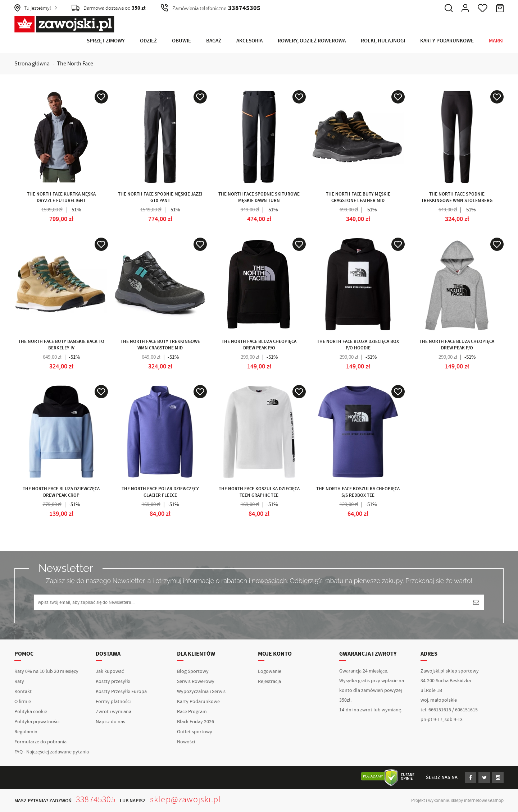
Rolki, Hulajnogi (383, 41)
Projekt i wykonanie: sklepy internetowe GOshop (457, 800)
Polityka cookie (31, 712)
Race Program (192, 712)
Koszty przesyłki (113, 682)
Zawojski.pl (64, 24)
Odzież (148, 41)
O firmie (23, 702)
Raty (19, 682)
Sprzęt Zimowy (106, 41)
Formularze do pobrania (40, 742)
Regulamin (26, 732)
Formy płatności (113, 702)
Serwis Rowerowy (196, 682)
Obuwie (181, 41)
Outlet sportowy (195, 732)
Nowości (186, 742)
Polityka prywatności (37, 722)
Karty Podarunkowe (447, 41)
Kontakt (23, 692)
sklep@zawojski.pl (185, 799)
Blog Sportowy (193, 671)
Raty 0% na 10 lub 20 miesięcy (46, 671)
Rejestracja (269, 682)
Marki (496, 41)
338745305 (96, 799)
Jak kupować (110, 671)
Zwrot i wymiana (113, 712)
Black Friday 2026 (196, 722)
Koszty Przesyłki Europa (121, 692)
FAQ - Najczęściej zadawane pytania (52, 752)
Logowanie (270, 671)
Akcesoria (249, 41)
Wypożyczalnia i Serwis (201, 692)
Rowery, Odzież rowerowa (312, 41)
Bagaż (214, 41)
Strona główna (32, 64)
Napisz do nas (110, 722)
